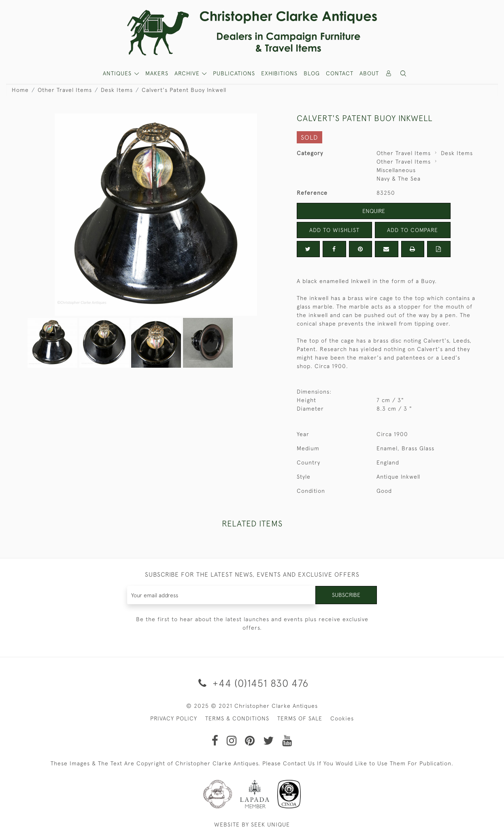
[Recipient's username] (222, 595)
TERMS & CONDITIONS (237, 718)
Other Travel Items (65, 90)
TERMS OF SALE (300, 718)
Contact (340, 73)
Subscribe (346, 595)
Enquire (374, 211)
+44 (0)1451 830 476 (252, 683)
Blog (312, 73)
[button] (403, 73)
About (369, 73)
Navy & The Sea (399, 179)
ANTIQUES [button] (118, 73)
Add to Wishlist (334, 230)
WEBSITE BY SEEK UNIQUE (252, 824)
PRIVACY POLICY (174, 718)
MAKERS (157, 73)
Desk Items (117, 90)
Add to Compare (413, 230)
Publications (234, 73)
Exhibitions (279, 73)
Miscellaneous (396, 170)
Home (20, 90)
